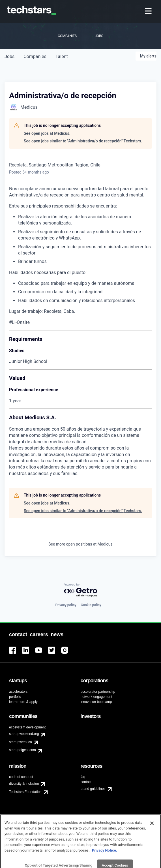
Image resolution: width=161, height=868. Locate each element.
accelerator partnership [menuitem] (98, 692)
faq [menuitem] (83, 777)
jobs (9, 56)
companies (35, 56)
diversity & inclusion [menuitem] (24, 784)
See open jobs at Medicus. (47, 133)
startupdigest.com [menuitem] (22, 750)
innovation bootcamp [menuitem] (96, 702)
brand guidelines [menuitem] (93, 789)
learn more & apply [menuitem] (23, 702)
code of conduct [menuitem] (21, 777)
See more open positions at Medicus (80, 544)
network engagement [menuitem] (96, 697)
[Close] (152, 833)
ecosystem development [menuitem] (27, 727)
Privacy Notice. (105, 860)
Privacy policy (66, 605)
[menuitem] (149, 11)
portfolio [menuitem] (15, 697)
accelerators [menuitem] (18, 692)
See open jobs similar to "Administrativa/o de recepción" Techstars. (83, 141)
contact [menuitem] (86, 782)
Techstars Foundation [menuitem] (25, 792)
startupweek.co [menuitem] (21, 742)
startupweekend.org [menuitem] (24, 734)
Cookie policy (91, 605)
